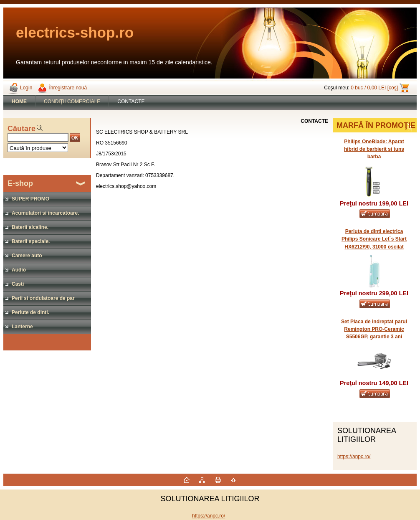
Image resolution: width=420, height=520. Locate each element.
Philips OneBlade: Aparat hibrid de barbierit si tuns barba (374, 149)
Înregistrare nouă (68, 88)
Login (26, 88)
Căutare (22, 129)
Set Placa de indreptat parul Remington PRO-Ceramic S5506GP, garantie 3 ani (374, 329)
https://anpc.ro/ (354, 457)
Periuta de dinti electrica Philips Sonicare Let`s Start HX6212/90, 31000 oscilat (374, 239)
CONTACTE (131, 101)
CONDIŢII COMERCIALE (72, 101)
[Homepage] (19, 101)
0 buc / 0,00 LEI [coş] (374, 88)
